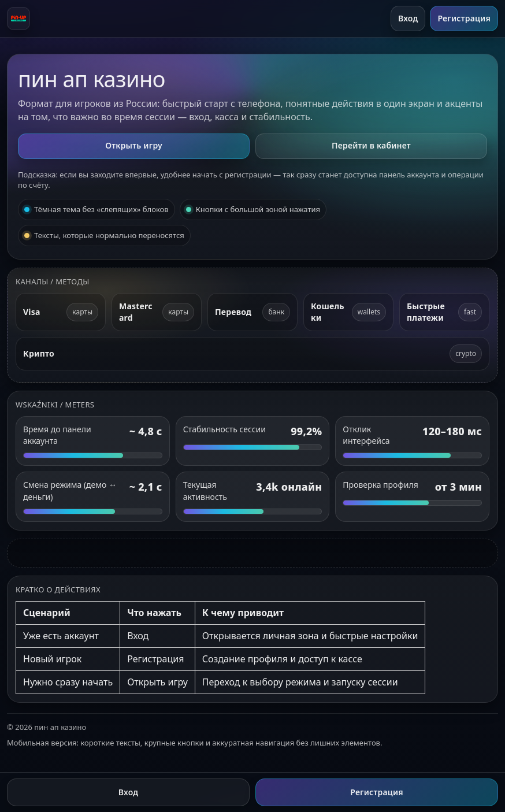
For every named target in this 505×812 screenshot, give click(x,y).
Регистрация (464, 18)
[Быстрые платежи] (444, 312)
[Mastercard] (157, 312)
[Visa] (61, 312)
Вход (408, 18)
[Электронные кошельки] (348, 312)
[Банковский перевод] (252, 312)
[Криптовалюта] (252, 353)
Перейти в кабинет (371, 145)
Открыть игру (134, 145)
